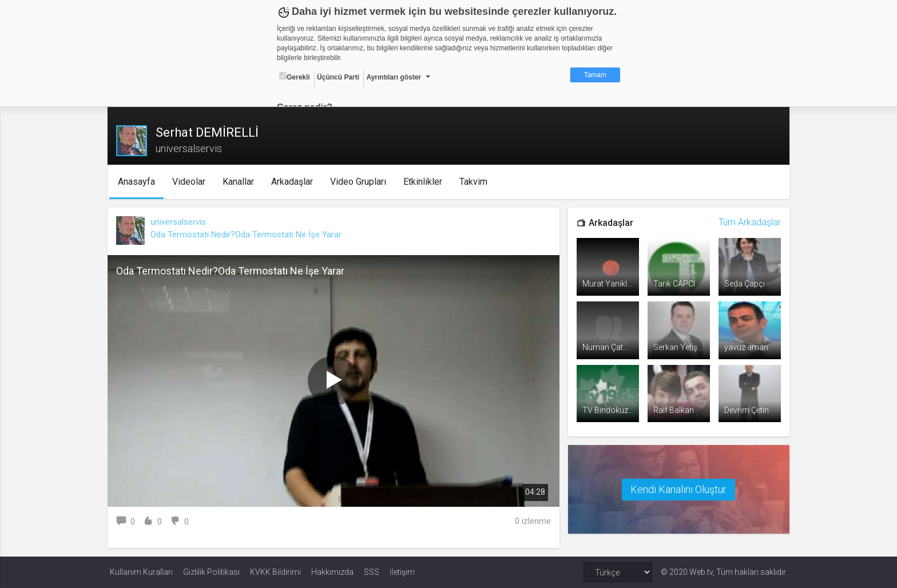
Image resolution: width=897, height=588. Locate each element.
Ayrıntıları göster (394, 77)
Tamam (595, 75)
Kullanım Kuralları (141, 572)
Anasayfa (138, 182)
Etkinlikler (424, 182)
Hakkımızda (332, 572)
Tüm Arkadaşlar (747, 222)
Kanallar (240, 182)
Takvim (475, 182)
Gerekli (295, 77)
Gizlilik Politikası (211, 572)
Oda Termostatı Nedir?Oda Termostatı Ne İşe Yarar (248, 235)
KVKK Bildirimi (275, 572)
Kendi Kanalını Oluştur (677, 488)
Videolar (190, 182)
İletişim (402, 572)
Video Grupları (360, 182)
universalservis (180, 222)
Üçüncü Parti (338, 77)
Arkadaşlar (294, 182)
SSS (372, 572)
